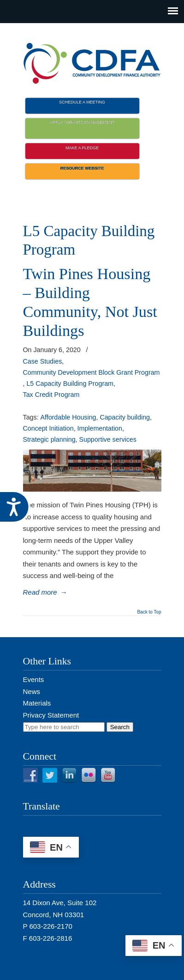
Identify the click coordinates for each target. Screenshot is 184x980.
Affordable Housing (68, 417)
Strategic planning (49, 439)
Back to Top (149, 612)
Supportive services (108, 439)
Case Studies (43, 361)
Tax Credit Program (51, 395)
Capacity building (125, 417)
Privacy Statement (51, 715)
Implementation (100, 428)
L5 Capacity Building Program (70, 383)
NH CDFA (92, 61)
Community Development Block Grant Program (92, 372)
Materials (37, 703)
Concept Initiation (48, 428)
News (32, 691)
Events (34, 679)
